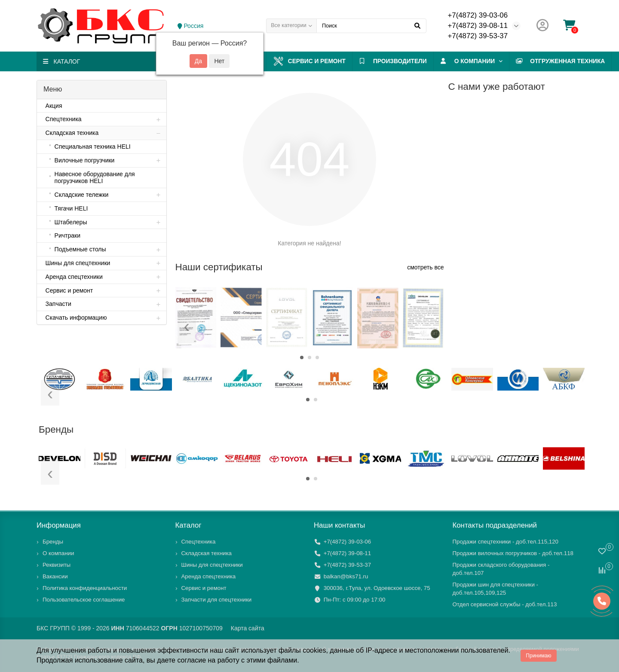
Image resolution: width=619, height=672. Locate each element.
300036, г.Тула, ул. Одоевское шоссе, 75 (377, 588)
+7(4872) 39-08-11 (478, 26)
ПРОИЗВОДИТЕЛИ (425, 61)
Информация (59, 525)
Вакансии (55, 576)
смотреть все (425, 267)
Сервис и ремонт (328, 61)
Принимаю (538, 656)
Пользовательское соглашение (84, 600)
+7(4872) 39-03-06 (478, 15)
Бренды (53, 542)
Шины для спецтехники (212, 565)
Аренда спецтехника (209, 576)
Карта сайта (248, 628)
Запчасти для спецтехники (217, 600)
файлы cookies (302, 650)
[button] (302, 357)
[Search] (371, 26)
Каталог (188, 525)
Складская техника (207, 553)
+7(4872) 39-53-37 (478, 36)
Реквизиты (57, 565)
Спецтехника (199, 542)
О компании (513, 61)
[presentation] (187, 328)
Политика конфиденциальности (85, 588)
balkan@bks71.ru (346, 576)
